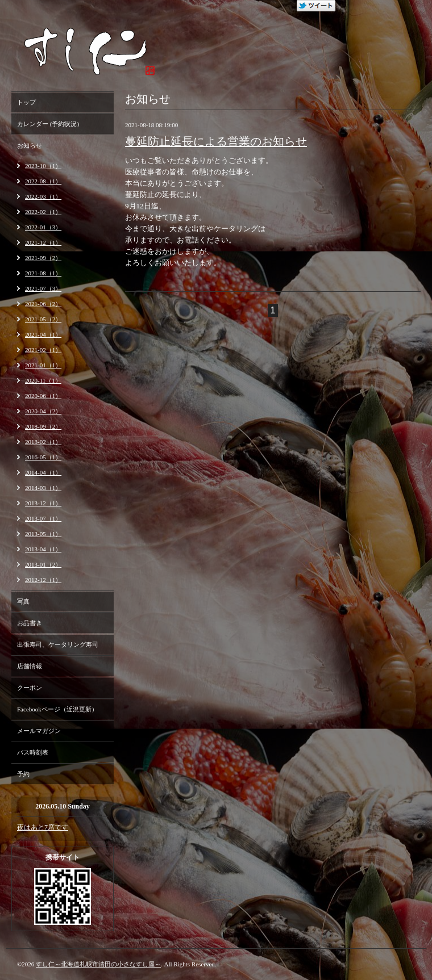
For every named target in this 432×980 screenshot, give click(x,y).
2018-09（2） (43, 426)
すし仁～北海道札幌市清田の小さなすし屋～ (98, 964)
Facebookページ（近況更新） (57, 709)
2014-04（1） (43, 472)
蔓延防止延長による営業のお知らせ (216, 141)
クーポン (30, 688)
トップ (26, 102)
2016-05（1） (43, 457)
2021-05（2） (43, 319)
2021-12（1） (43, 242)
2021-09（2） (43, 258)
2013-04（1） (43, 549)
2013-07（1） (43, 518)
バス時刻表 (33, 752)
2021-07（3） (43, 288)
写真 (23, 601)
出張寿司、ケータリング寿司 (58, 644)
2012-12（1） (43, 580)
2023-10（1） (43, 166)
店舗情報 (30, 666)
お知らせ (30, 145)
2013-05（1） (43, 534)
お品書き (30, 623)
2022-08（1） (43, 181)
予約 (23, 774)
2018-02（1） (43, 442)
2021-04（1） (43, 334)
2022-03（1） (43, 196)
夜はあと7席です (43, 827)
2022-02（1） (43, 212)
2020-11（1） (43, 380)
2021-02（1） (43, 350)
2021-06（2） (43, 304)
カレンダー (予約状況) (48, 124)
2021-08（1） (43, 273)
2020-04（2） (43, 411)
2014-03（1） (43, 488)
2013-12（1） (43, 503)
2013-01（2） (43, 564)
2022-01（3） (43, 227)
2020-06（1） (43, 396)
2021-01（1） (43, 365)
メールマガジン (39, 731)
